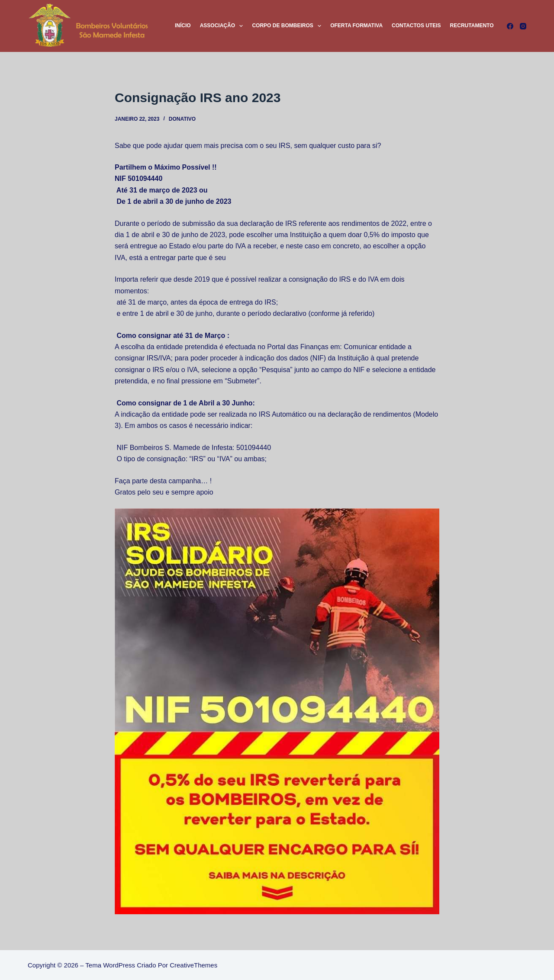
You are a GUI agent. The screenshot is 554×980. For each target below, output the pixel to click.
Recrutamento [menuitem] (472, 26)
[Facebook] (510, 26)
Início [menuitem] (183, 26)
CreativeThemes (193, 965)
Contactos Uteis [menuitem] (416, 26)
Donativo (182, 119)
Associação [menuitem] (223, 26)
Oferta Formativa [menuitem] (356, 26)
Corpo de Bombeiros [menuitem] (288, 26)
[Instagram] (523, 26)
